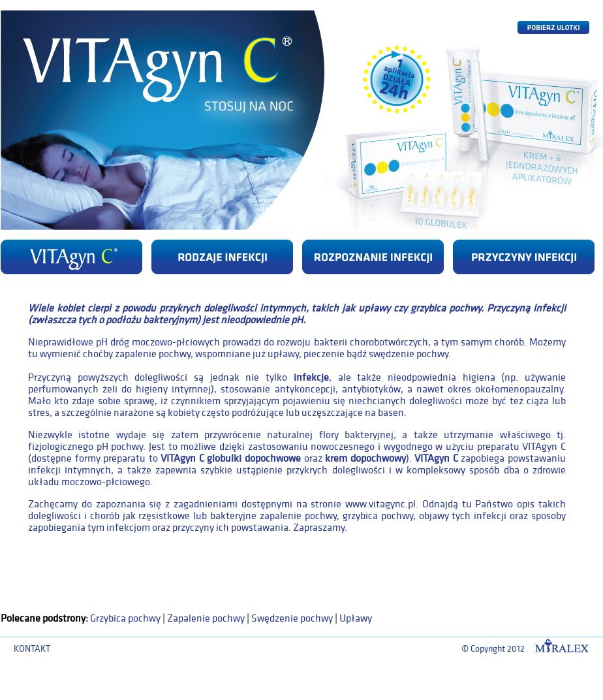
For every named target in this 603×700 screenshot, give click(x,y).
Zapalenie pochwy (206, 618)
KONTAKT (32, 649)
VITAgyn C (436, 458)
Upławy (356, 618)
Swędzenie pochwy (292, 618)
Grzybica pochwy (125, 618)
